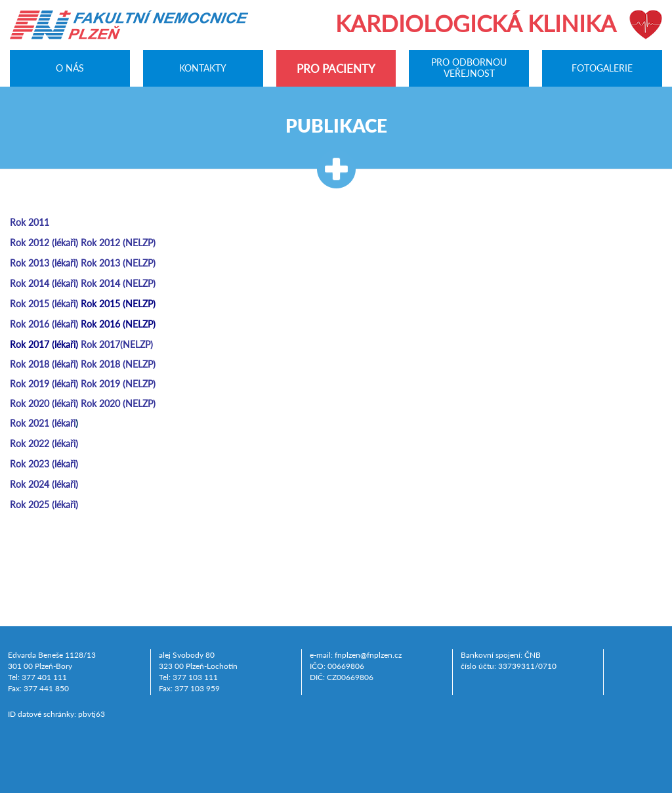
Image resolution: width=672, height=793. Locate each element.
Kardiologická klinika (476, 23)
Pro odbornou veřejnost (469, 68)
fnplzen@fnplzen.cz (368, 655)
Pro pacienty (336, 69)
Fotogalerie (602, 68)
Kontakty (203, 68)
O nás (70, 68)
